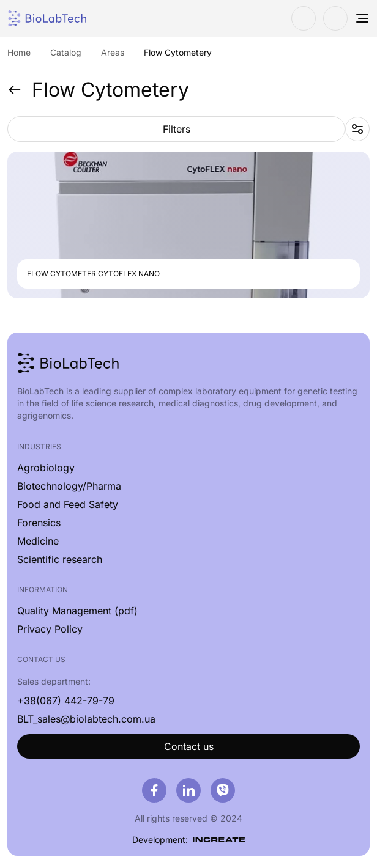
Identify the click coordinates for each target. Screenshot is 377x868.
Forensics (39, 523)
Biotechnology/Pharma (69, 486)
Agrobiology (46, 468)
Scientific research (60, 559)
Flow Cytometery (98, 90)
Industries (39, 447)
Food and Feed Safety (68, 504)
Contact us (189, 746)
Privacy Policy (50, 629)
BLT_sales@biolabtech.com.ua (86, 719)
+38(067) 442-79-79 (66, 701)
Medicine (38, 541)
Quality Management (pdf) (77, 611)
